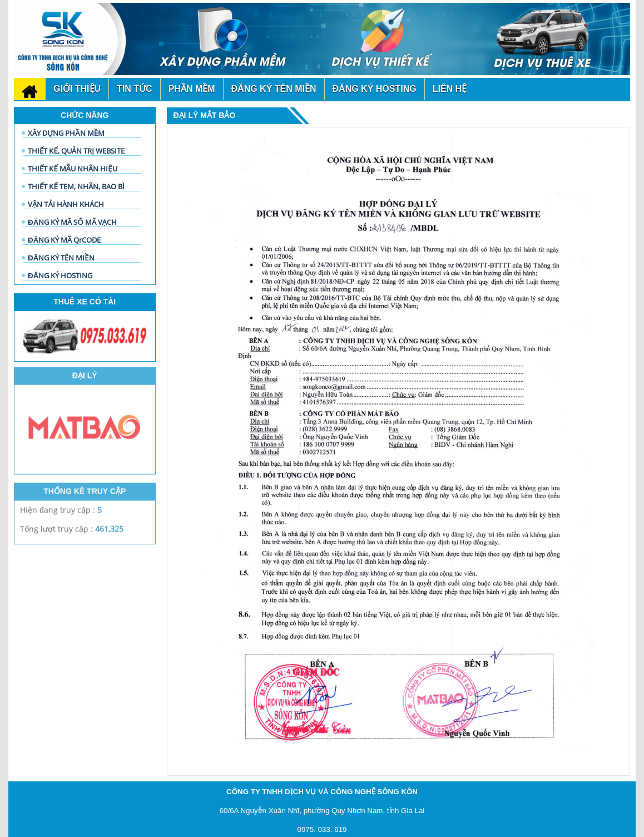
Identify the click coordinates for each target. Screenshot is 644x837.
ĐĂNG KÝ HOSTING (60, 275)
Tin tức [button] (135, 89)
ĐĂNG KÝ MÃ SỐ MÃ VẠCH (72, 222)
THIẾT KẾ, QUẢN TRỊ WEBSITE (76, 151)
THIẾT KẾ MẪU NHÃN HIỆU (73, 169)
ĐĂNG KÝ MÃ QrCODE (64, 240)
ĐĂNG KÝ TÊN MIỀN (61, 258)
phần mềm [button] (192, 89)
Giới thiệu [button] (77, 89)
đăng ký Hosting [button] (375, 89)
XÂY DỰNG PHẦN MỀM (66, 133)
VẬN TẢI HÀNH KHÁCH (66, 204)
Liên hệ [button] (450, 89)
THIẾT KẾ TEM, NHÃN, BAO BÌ (76, 186)
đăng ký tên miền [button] (274, 89)
